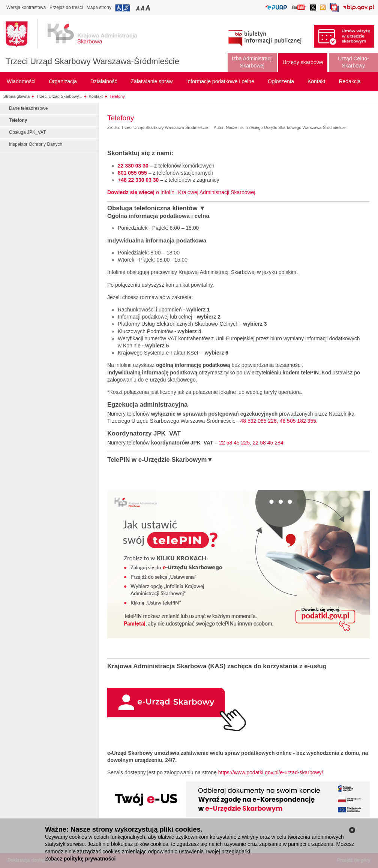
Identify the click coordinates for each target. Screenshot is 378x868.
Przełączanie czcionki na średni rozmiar (143, 8)
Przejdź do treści (66, 7)
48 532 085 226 (259, 421)
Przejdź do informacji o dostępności (123, 8)
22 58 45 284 (268, 443)
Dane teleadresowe (28, 108)
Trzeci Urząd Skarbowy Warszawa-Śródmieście (92, 61)
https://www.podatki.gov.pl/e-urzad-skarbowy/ (271, 772)
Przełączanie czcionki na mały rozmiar (138, 8)
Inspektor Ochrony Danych (36, 144)
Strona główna (16, 96)
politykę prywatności (90, 859)
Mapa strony (99, 7)
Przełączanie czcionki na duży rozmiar (148, 8)
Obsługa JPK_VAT (27, 132)
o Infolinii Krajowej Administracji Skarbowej (181, 192)
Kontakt (96, 96)
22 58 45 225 (234, 443)
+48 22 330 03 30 (138, 180)
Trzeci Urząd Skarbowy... (59, 96)
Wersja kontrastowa (26, 7)
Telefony (117, 96)
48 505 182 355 (298, 421)
